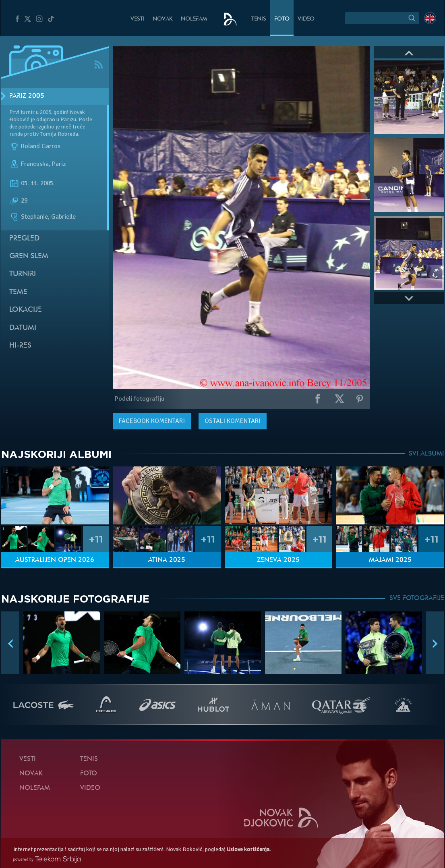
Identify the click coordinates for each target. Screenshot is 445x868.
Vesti (138, 19)
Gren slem (29, 256)
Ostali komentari (233, 421)
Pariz (59, 164)
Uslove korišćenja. (249, 849)
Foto (282, 19)
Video (306, 19)
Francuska (35, 164)
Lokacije (26, 310)
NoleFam (194, 19)
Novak (163, 19)
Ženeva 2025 (278, 560)
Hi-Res (20, 346)
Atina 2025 (167, 560)
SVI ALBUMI (426, 454)
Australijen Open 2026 (55, 560)
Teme (18, 292)
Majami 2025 (390, 560)
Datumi (23, 328)
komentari (152, 421)
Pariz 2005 (27, 96)
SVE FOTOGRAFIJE (417, 599)
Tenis (259, 19)
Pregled (24, 239)
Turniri (23, 274)
